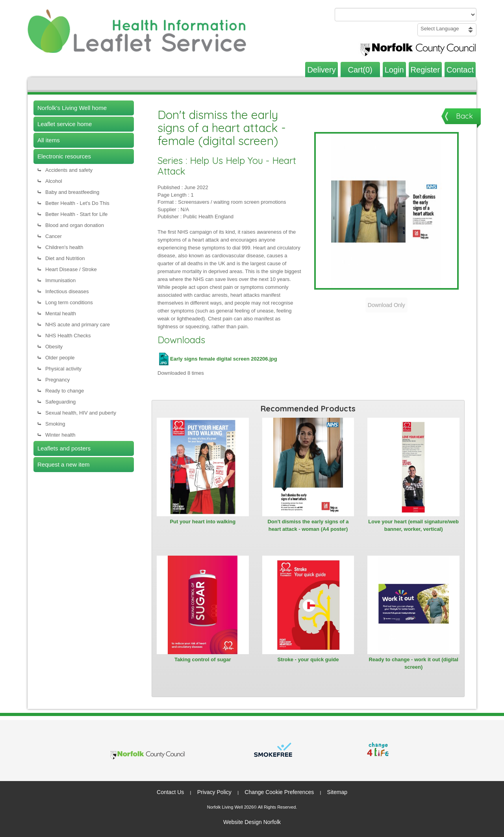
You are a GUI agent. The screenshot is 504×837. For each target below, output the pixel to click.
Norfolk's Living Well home (72, 108)
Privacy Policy (214, 792)
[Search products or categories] (406, 15)
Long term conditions (69, 302)
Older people (60, 358)
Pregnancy (57, 380)
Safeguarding (60, 402)
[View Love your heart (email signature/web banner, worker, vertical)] (413, 467)
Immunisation (60, 280)
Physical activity (63, 369)
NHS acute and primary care (78, 325)
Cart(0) (360, 70)
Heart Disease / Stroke (71, 269)
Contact (460, 70)
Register (425, 70)
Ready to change (65, 391)
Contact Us (170, 792)
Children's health (64, 247)
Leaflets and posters (64, 448)
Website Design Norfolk (252, 822)
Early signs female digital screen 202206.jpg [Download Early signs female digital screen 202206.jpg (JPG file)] (217, 359)
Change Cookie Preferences (279, 792)
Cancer (54, 236)
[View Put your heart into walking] (203, 467)
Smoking (55, 424)
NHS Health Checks (68, 336)
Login (394, 70)
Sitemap (337, 792)
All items (49, 140)
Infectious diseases (67, 291)
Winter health (60, 435)
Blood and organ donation (75, 225)
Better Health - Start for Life (76, 214)
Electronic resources (64, 156)
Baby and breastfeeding (72, 192)
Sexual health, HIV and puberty (81, 413)
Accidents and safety (69, 170)
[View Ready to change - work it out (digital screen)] (413, 605)
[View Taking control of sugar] (203, 605)
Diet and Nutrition (65, 258)
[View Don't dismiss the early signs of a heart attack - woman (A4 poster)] (308, 467)
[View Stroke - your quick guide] (308, 605)
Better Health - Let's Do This (77, 203)
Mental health (61, 313)
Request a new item (64, 464)
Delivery (321, 70)
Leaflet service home (65, 124)
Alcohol (54, 181)
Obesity (54, 347)
